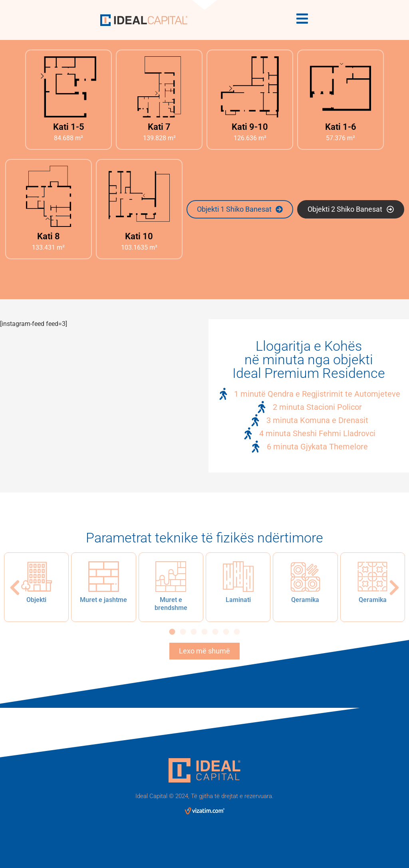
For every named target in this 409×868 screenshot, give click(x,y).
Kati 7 (159, 127)
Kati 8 (49, 236)
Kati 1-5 (69, 127)
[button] (15, 588)
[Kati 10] (139, 196)
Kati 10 (139, 236)
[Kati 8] (49, 196)
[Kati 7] (159, 87)
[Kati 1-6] (341, 87)
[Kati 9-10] (250, 87)
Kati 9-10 (250, 127)
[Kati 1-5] (68, 87)
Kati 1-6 (341, 127)
